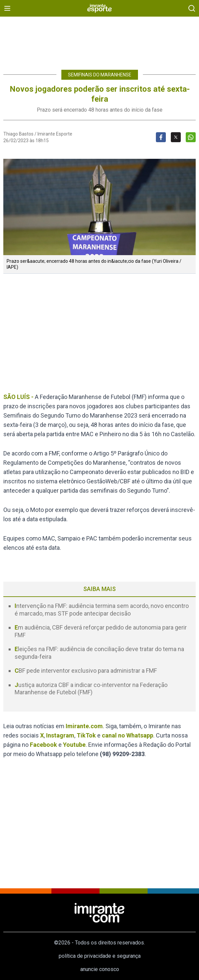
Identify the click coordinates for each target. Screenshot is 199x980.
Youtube (74, 745)
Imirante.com (84, 726)
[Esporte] (99, 8)
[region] (99, 40)
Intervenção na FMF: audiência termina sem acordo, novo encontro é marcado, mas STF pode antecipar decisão (102, 610)
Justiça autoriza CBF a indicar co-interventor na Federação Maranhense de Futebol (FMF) (91, 689)
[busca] (192, 8)
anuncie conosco (100, 969)
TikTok (86, 735)
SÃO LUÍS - (18, 397)
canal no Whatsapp (128, 735)
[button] (99, 207)
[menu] (7, 8)
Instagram (60, 735)
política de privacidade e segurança (100, 956)
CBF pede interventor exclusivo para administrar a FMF (86, 671)
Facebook (43, 745)
